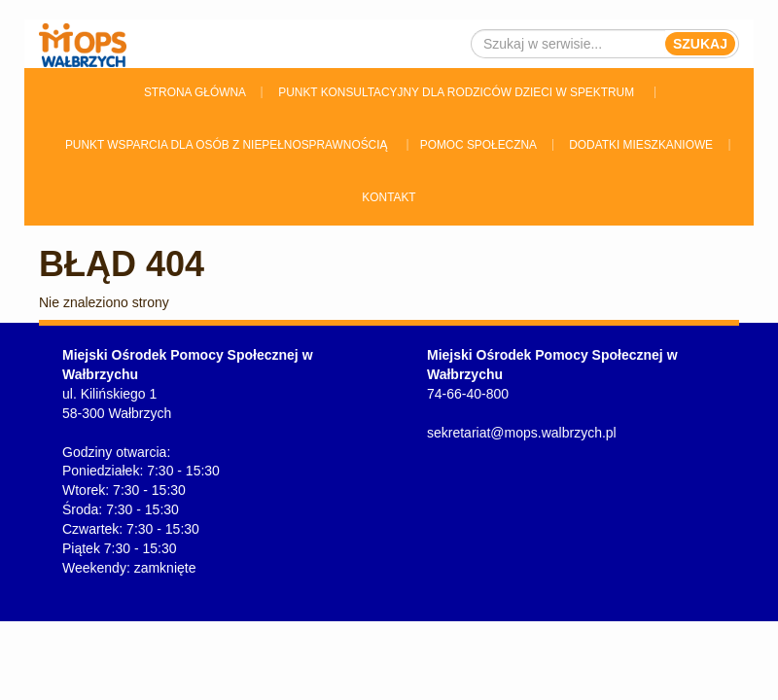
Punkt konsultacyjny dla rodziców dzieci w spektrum (456, 92)
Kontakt (389, 197)
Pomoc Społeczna (478, 145)
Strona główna (195, 92)
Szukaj (700, 44)
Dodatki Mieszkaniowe (641, 145)
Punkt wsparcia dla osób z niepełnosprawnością (226, 145)
